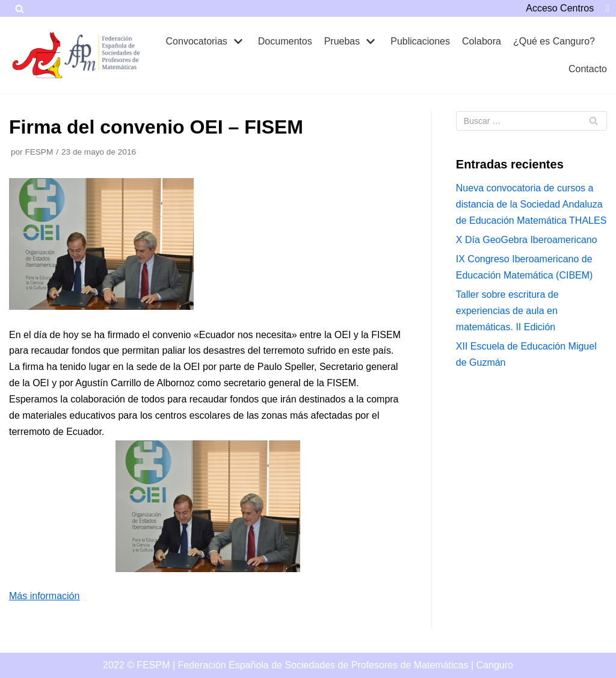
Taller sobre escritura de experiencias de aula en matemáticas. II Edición (507, 311)
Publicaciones (420, 41)
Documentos (285, 41)
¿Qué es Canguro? (554, 41)
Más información (44, 596)
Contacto (588, 69)
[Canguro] (39, 55)
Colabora (482, 41)
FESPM (39, 152)
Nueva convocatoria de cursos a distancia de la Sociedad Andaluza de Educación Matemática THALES (531, 204)
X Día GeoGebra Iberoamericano (527, 240)
